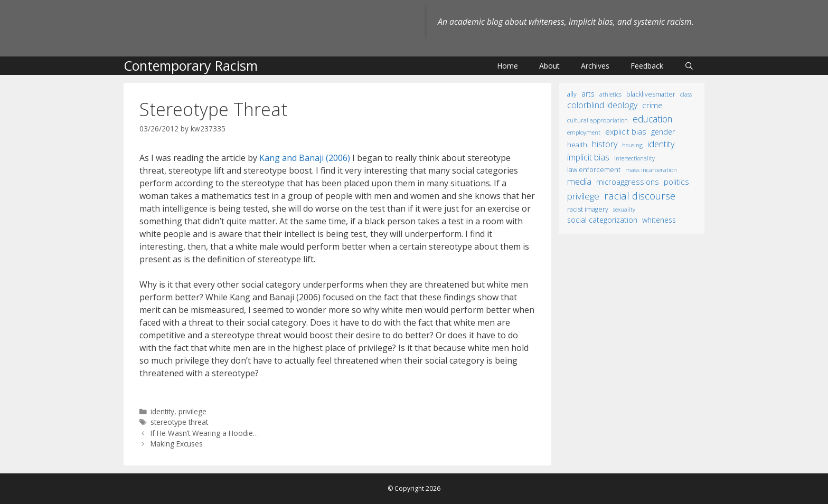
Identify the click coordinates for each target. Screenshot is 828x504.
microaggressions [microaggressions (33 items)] (628, 182)
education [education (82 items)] (652, 119)
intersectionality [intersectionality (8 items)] (634, 158)
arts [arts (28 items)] (588, 94)
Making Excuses (177, 444)
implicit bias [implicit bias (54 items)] (588, 157)
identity (162, 411)
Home (507, 66)
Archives (595, 66)
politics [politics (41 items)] (676, 182)
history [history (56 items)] (605, 144)
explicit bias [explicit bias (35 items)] (626, 131)
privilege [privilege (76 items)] (583, 196)
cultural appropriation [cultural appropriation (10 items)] (598, 120)
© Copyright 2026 (414, 488)
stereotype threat (179, 422)
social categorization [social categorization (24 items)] (602, 220)
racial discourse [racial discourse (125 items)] (640, 196)
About (549, 66)
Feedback (647, 66)
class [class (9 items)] (686, 94)
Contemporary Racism (191, 65)
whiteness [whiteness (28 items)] (659, 220)
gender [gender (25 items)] (663, 132)
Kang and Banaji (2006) (305, 158)
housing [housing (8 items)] (632, 145)
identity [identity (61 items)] (661, 144)
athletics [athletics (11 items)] (610, 94)
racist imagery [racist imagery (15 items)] (588, 209)
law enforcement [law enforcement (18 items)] (594, 169)
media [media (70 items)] (579, 181)
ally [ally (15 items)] (572, 94)
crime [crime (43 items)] (652, 105)
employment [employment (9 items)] (584, 132)
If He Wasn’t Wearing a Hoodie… (205, 433)
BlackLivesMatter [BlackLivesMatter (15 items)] (651, 94)
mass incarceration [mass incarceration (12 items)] (651, 169)
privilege (192, 411)
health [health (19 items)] (577, 145)
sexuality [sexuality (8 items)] (624, 210)
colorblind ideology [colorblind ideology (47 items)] (602, 105)
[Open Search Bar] (689, 66)
